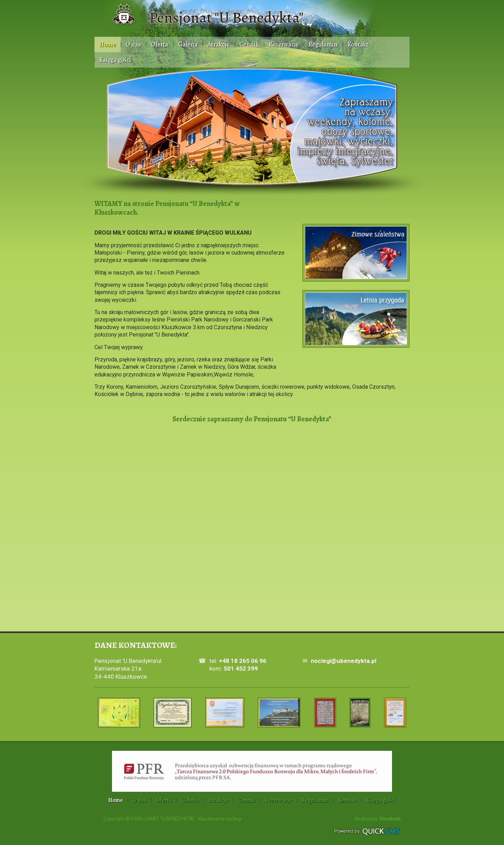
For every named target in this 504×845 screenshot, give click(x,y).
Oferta (160, 44)
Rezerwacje (284, 44)
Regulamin (323, 44)
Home (108, 44)
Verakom (390, 819)
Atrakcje (219, 44)
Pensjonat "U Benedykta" (226, 18)
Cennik (249, 44)
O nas (133, 44)
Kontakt (358, 44)
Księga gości (115, 60)
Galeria (188, 44)
